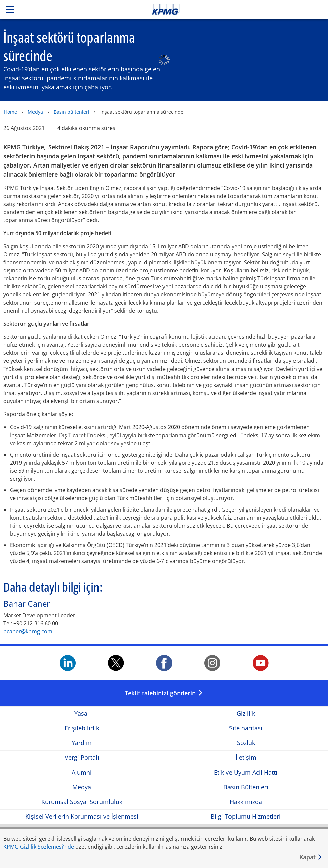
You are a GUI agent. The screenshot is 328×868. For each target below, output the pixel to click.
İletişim (246, 758)
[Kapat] (311, 857)
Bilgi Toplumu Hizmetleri (246, 817)
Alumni (82, 772)
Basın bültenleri (72, 112)
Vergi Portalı (82, 758)
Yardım (82, 743)
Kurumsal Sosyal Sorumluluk (82, 802)
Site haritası (246, 728)
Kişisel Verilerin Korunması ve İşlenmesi (82, 817)
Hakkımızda (246, 802)
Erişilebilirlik (82, 728)
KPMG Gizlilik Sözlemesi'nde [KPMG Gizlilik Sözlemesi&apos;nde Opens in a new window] (39, 847)
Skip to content (230, 9)
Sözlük (246, 743)
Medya (35, 112)
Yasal (82, 713)
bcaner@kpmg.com (28, 631)
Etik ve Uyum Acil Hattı (246, 772)
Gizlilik (246, 713)
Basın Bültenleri (246, 787)
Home (11, 112)
